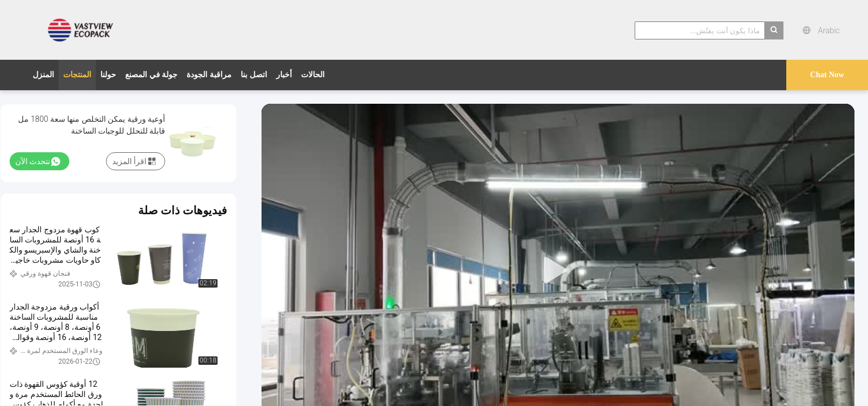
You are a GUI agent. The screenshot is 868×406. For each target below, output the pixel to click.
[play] (558, 271)
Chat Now (827, 75)
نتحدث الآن (38, 161)
